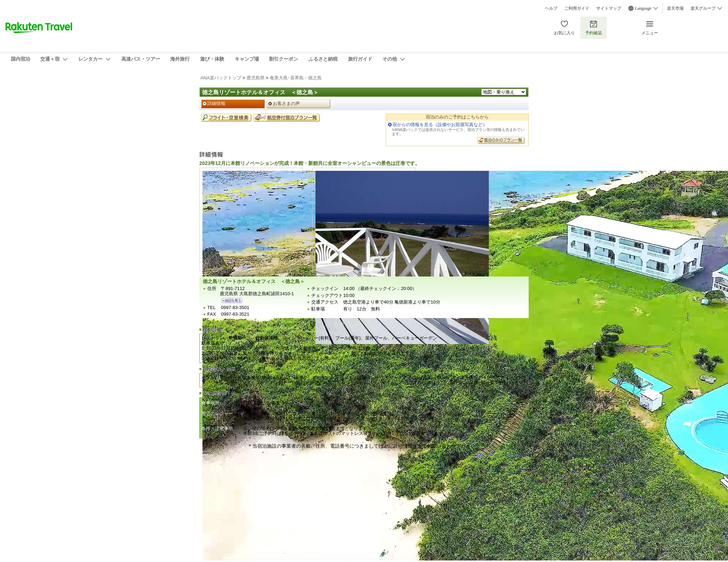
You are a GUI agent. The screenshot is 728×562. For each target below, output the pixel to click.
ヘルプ (551, 8)
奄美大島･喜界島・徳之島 (296, 78)
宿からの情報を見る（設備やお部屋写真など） (440, 125)
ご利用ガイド (577, 8)
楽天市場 (675, 8)
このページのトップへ (504, 455)
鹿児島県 (255, 78)
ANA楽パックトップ (221, 78)
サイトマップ (609, 8)
